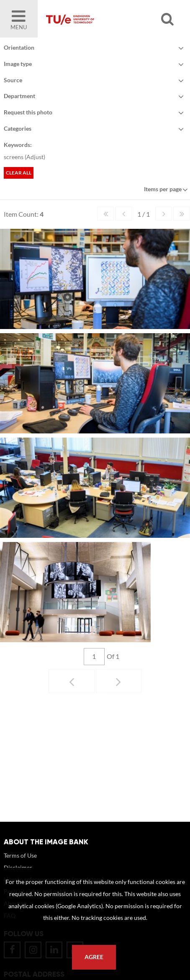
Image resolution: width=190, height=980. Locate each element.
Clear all (19, 173)
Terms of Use (20, 864)
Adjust (35, 157)
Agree (94, 957)
